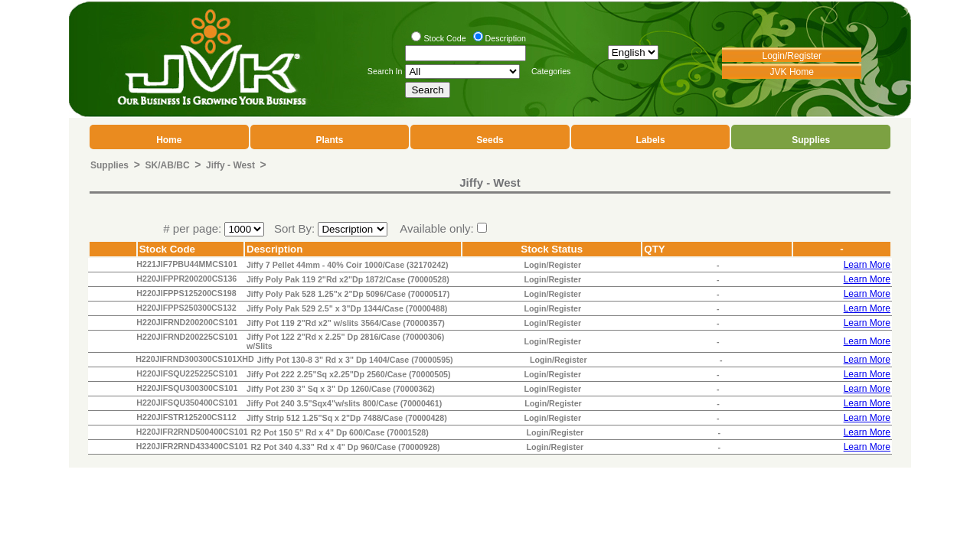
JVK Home (792, 72)
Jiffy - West (230, 165)
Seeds (490, 140)
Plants (329, 140)
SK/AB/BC (168, 165)
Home (169, 140)
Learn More (867, 265)
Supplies (811, 140)
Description (506, 38)
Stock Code (444, 38)
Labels (651, 140)
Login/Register (792, 56)
